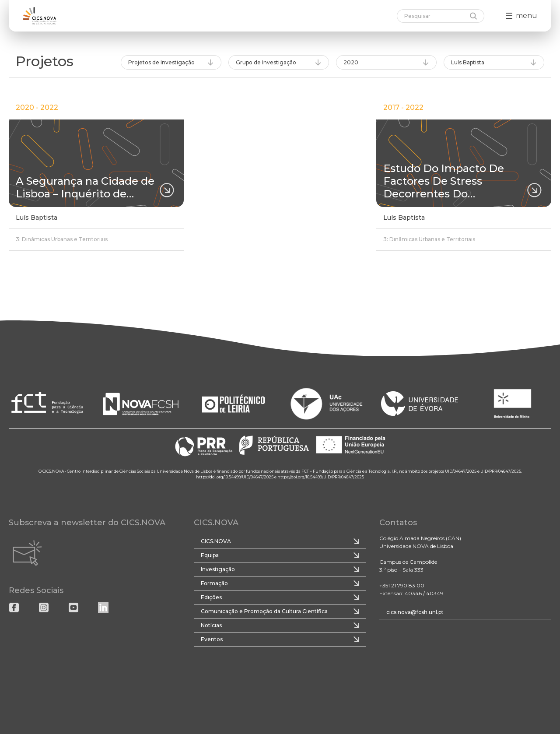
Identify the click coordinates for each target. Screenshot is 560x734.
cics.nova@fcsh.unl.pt (415, 612)
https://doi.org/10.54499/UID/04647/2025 (235, 477)
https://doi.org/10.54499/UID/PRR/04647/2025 (321, 477)
